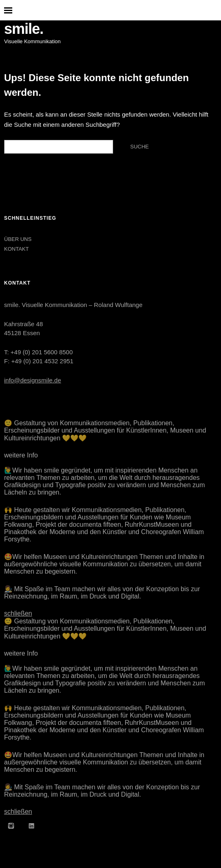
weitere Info (21, 455)
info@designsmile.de (32, 380)
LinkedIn (31, 826)
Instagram (11, 826)
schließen (18, 613)
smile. (24, 29)
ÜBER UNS (18, 239)
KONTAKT (16, 249)
